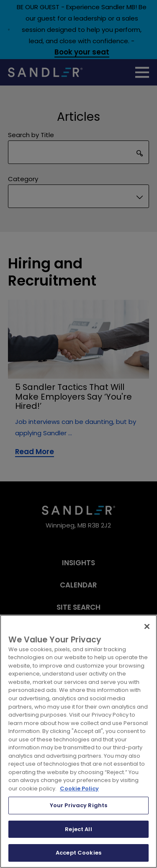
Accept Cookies (78, 853)
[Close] (147, 626)
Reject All (78, 829)
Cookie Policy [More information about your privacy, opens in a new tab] (79, 789)
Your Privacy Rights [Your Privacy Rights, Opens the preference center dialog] (78, 805)
